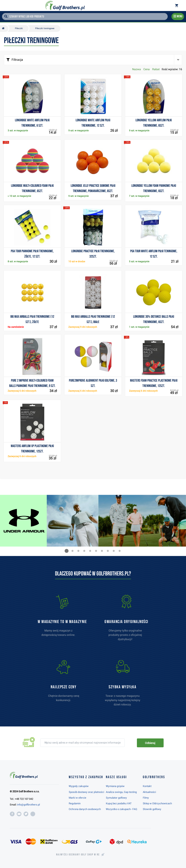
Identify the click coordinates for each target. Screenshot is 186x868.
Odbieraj (150, 743)
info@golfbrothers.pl (28, 805)
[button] (67, 551)
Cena (147, 69)
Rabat (156, 69)
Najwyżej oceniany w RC (78, 855)
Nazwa (137, 69)
